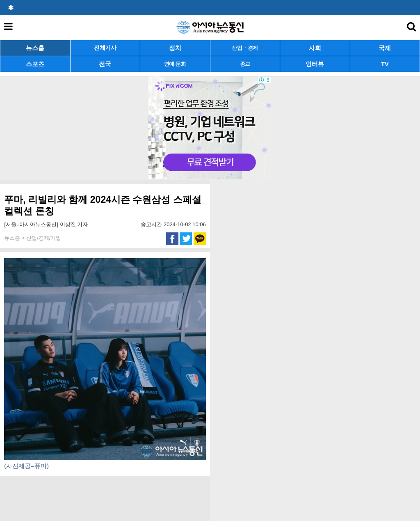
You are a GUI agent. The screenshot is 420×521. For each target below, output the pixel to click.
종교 (245, 64)
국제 (385, 48)
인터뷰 (315, 64)
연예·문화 (175, 64)
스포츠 (35, 64)
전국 (105, 64)
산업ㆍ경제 (245, 48)
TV (385, 64)
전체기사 (105, 48)
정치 (175, 48)
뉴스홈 (35, 48)
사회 (315, 48)
